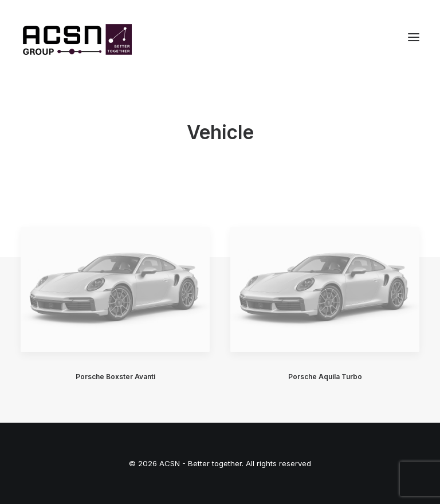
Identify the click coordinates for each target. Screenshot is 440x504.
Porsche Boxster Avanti (115, 377)
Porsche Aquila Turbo (325, 377)
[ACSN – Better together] (76, 37)
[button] (414, 37)
